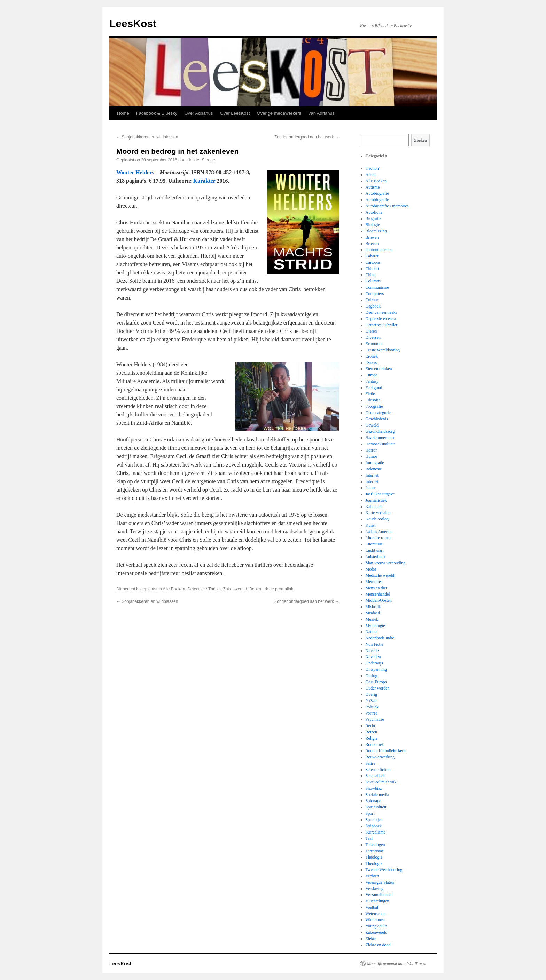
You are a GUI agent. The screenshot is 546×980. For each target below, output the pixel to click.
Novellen (373, 657)
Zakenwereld (235, 589)
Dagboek (373, 306)
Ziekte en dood (378, 945)
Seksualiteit (375, 776)
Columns (373, 281)
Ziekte (371, 939)
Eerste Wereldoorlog (383, 350)
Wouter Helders (135, 172)
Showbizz (374, 788)
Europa (372, 375)
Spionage (373, 801)
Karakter (204, 181)
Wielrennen (375, 920)
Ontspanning (376, 669)
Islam (370, 488)
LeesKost (133, 23)
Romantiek (375, 744)
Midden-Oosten (379, 600)
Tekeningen (375, 845)
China (371, 275)
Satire (370, 763)
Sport (370, 813)
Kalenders (374, 507)
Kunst (371, 525)
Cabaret (372, 256)
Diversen (373, 337)
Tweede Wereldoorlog (384, 870)
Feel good (374, 388)
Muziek (372, 619)
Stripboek (374, 826)
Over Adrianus (198, 113)
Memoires (374, 582)
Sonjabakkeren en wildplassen (147, 137)
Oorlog (372, 676)
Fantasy (372, 381)
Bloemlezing (376, 231)
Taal (369, 838)
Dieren (371, 331)
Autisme (373, 187)
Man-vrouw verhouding (385, 563)
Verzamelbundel (379, 895)
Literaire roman (379, 538)
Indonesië (374, 469)
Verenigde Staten (380, 882)
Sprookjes (374, 820)
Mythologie (375, 626)
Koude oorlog (377, 519)
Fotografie (374, 406)
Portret (371, 713)
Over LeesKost (235, 113)
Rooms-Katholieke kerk (386, 751)
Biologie (373, 225)
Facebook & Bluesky (157, 113)
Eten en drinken (379, 369)
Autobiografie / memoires (387, 206)
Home (123, 113)
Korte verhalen (378, 513)
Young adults (377, 926)
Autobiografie (377, 193)
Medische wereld (380, 575)
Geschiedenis (377, 419)
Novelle (372, 651)
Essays (371, 362)
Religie (372, 738)
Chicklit (372, 269)
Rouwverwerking (380, 757)
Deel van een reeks (381, 312)
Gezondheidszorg (380, 431)
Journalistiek (376, 500)
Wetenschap (376, 914)
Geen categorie (378, 413)
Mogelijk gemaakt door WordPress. (396, 964)
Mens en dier (377, 588)
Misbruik (373, 607)
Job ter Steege (202, 160)
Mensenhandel (378, 594)
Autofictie (374, 212)
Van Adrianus (321, 113)
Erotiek (372, 356)
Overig (371, 694)
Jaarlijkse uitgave (380, 494)
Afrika (371, 175)
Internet (372, 475)
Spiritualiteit (376, 807)
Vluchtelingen (377, 901)
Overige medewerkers (279, 113)
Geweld (372, 425)
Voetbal (372, 907)
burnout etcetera (379, 250)
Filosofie (373, 400)
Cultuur (372, 300)
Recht (370, 726)
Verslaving (375, 889)
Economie (374, 344)
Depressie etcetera (381, 319)
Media (371, 569)
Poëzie (371, 701)
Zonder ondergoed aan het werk (307, 137)
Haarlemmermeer (380, 438)
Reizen (371, 732)
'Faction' (373, 168)
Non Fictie (375, 644)
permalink (284, 589)
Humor (372, 456)
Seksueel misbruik (381, 782)
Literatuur (374, 544)
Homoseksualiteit (380, 444)
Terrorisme (375, 851)
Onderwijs (374, 663)
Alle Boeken (174, 589)
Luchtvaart (375, 550)
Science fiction (378, 770)
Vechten (372, 876)
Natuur (371, 632)
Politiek (372, 707)
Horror (371, 450)
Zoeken (421, 140)
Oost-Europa (376, 682)
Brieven (372, 237)
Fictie (370, 394)
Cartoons (373, 262)
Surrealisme (376, 832)
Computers (375, 294)
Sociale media (377, 795)
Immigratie (375, 463)
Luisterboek (376, 557)
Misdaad (373, 613)
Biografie (373, 218)
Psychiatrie (375, 719)
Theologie (374, 857)
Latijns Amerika (379, 532)
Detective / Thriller (204, 589)
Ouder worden (378, 688)
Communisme (377, 287)
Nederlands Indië (380, 638)
